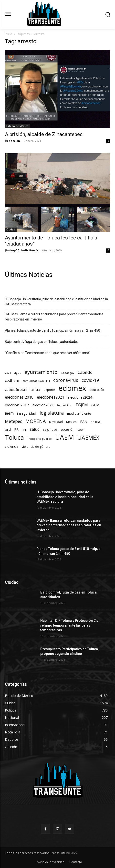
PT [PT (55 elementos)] (25, 430)
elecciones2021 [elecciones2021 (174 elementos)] (51, 397)
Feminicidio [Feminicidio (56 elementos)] (64, 405)
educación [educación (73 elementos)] (97, 390)
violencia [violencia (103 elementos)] (12, 446)
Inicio (9, 34)
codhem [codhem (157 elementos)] (12, 380)
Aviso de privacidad (51, 862)
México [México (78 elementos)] (71, 422)
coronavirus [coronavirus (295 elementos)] (66, 380)
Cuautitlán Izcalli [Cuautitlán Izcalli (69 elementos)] (16, 390)
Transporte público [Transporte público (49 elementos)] (40, 439)
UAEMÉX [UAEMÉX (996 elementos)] (88, 438)
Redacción (12, 141)
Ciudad (11, 229)
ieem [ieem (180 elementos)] (9, 413)
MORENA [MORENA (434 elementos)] (36, 421)
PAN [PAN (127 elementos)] (84, 421)
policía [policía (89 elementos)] (95, 422)
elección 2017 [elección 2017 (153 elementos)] (17, 405)
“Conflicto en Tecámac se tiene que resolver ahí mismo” (47, 353)
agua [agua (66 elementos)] (18, 373)
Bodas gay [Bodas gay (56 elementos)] (68, 373)
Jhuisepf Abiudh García (22, 250)
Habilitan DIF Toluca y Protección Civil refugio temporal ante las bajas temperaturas (70, 625)
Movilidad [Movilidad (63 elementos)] (56, 422)
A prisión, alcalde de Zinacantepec (44, 134)
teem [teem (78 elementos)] (82, 430)
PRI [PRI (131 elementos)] (17, 429)
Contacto (76, 862)
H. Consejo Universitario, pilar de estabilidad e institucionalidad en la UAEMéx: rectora (56, 302)
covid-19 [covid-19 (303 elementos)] (90, 380)
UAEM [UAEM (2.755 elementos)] (65, 437)
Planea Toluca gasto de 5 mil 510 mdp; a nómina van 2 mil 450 (52, 330)
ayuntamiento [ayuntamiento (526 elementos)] (41, 372)
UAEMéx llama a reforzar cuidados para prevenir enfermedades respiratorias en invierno (54, 317)
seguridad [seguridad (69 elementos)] (50, 430)
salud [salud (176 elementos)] (35, 429)
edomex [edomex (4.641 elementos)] (72, 388)
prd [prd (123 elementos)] (8, 429)
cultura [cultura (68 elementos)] (35, 390)
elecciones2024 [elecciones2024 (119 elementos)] (80, 397)
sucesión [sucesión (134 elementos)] (68, 429)
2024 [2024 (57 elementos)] (8, 373)
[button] (108, 14)
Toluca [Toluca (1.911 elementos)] (14, 437)
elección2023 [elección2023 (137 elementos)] (43, 405)
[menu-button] (8, 14)
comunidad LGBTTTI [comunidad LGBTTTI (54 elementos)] (36, 381)
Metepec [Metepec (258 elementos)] (13, 421)
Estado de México (17, 126)
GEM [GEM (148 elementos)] (95, 405)
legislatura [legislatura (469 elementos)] (52, 413)
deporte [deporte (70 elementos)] (49, 390)
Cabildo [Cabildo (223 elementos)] (85, 372)
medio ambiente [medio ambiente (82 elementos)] (79, 413)
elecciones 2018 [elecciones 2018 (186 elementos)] (19, 397)
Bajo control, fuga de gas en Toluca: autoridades (42, 342)
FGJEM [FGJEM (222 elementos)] (82, 405)
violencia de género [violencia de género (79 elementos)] (36, 447)
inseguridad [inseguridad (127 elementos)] (27, 413)
